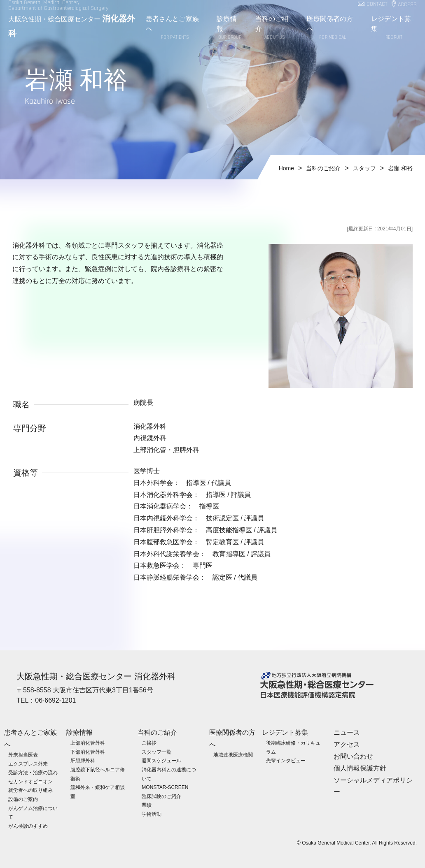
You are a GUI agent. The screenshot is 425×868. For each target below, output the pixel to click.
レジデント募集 (394, 28)
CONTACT (377, 4)
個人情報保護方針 (360, 768)
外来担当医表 (23, 754)
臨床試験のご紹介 (161, 796)
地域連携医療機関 (233, 754)
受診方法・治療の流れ (33, 772)
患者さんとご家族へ (175, 28)
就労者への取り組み (30, 790)
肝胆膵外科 (83, 761)
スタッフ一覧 (156, 752)
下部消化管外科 (88, 752)
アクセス (347, 744)
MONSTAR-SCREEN (165, 787)
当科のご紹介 (275, 28)
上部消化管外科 (88, 743)
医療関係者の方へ (333, 28)
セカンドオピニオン (30, 781)
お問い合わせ (353, 756)
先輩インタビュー (286, 761)
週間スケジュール (161, 761)
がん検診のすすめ (28, 826)
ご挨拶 (149, 743)
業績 (147, 805)
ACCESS (407, 5)
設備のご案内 (23, 799)
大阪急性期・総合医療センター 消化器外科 (96, 676)
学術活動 (152, 814)
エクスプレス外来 (28, 764)
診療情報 (230, 28)
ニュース (347, 732)
